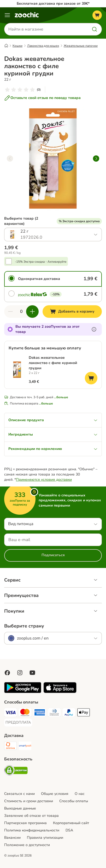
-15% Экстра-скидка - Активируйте (41, 262)
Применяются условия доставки (44, 480)
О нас (80, 794)
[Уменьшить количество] (10, 312)
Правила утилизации (45, 838)
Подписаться (53, 555)
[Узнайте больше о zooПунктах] (94, 329)
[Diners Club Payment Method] (54, 713)
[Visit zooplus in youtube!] (32, 673)
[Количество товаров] (21, 312)
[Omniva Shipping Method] (10, 747)
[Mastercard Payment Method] (25, 713)
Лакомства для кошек (43, 46)
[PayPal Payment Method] (69, 713)
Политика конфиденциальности (32, 830)
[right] (96, 159)
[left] (10, 159)
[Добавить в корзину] (72, 312)
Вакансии (12, 838)
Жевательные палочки (81, 46)
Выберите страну (24, 626)
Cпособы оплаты (74, 801)
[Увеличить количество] (32, 312)
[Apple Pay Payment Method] (84, 713)
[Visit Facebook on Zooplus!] (7, 673)
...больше (61, 397)
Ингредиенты (53, 434)
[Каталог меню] (7, 15)
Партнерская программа (25, 823)
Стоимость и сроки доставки (29, 801)
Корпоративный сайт (71, 823)
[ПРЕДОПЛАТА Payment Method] (18, 723)
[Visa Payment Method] (10, 713)
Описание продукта (53, 420)
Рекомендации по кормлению (53, 449)
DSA (69, 830)
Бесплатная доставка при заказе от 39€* (53, 4)
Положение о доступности (27, 845)
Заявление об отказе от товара (31, 816)
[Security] (16, 771)
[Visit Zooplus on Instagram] (20, 673)
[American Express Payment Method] (40, 713)
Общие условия (55, 794)
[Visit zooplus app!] (23, 692)
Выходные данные (20, 808)
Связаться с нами (19, 794)
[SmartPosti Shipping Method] (25, 747)
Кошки (17, 46)
